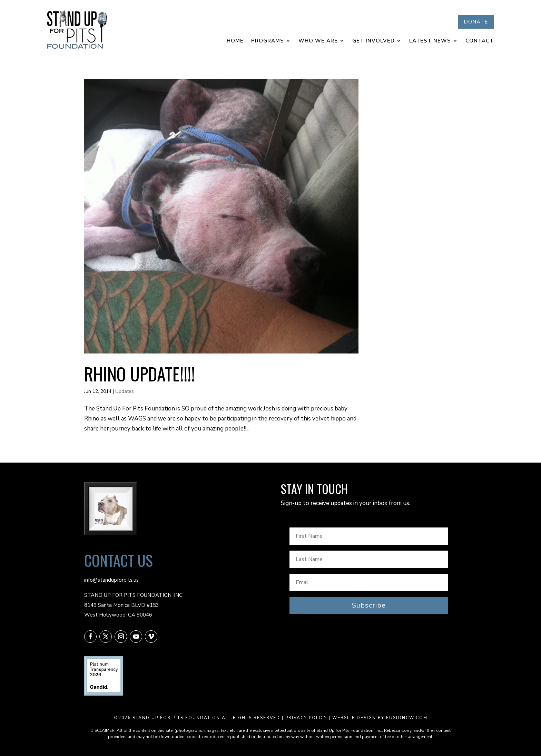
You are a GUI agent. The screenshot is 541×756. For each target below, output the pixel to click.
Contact (480, 41)
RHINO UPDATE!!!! (140, 374)
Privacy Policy (306, 718)
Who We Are (318, 41)
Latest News (430, 41)
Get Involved (373, 41)
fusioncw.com (407, 718)
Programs (268, 41)
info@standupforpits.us (111, 580)
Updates (125, 391)
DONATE (476, 22)
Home (235, 41)
